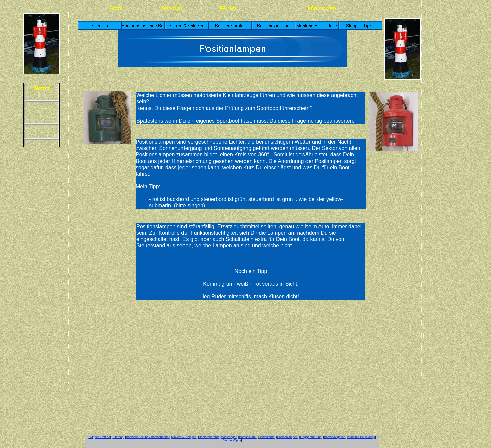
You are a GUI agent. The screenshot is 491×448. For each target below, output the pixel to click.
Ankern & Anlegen (184, 437)
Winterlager (229, 437)
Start (115, 9)
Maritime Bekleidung (361, 437)
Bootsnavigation (335, 437)
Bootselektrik (248, 437)
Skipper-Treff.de (99, 437)
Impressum (322, 9)
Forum (229, 9)
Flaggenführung (311, 437)
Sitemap (172, 9)
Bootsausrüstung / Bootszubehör (148, 437)
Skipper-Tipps (232, 440)
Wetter (42, 88)
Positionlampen (287, 437)
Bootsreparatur (209, 437)
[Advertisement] (453, 100)
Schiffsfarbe (267, 437)
